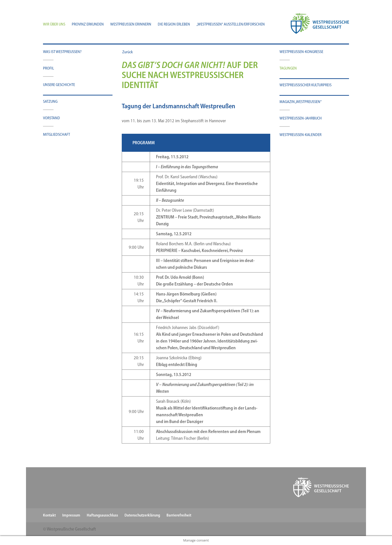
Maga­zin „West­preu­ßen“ (300, 102)
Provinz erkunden (88, 24)
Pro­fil (48, 68)
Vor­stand (51, 118)
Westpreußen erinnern (131, 24)
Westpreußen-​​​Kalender (300, 135)
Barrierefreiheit (179, 515)
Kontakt (49, 515)
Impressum (71, 515)
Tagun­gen (288, 68)
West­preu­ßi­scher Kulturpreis (305, 85)
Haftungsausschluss (102, 515)
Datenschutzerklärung (142, 515)
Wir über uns (54, 24)
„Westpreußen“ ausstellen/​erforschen (231, 24)
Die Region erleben (174, 24)
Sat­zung (50, 101)
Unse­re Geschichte (59, 85)
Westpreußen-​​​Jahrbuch (301, 118)
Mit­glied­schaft (56, 134)
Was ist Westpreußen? (62, 52)
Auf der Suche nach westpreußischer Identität (190, 75)
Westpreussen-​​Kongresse (301, 52)
